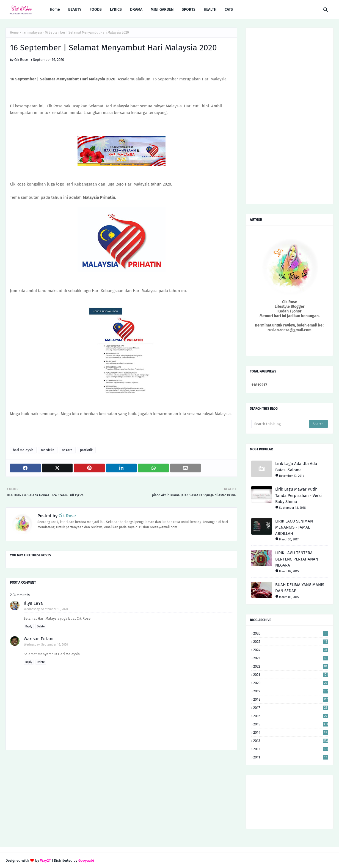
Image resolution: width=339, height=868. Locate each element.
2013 (290, 741)
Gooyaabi (86, 860)
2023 (290, 658)
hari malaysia (32, 32)
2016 (290, 716)
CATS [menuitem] (229, 9)
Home (14, 32)
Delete (41, 627)
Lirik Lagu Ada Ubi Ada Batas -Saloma (296, 467)
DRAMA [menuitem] (136, 9)
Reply (29, 627)
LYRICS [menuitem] (116, 9)
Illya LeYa (33, 603)
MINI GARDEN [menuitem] (162, 9)
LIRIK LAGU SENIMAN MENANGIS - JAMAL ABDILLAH (294, 527)
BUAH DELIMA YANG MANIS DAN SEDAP (300, 588)
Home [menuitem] (55, 9)
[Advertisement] (121, 798)
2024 (290, 650)
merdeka (48, 450)
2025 (290, 642)
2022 (290, 666)
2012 (290, 749)
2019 (290, 691)
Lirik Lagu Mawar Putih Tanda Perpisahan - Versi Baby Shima (298, 495)
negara (67, 450)
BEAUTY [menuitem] (75, 9)
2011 (290, 757)
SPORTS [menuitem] (189, 9)
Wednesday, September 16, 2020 (46, 609)
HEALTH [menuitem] (210, 9)
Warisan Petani (39, 639)
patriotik (86, 450)
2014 (290, 732)
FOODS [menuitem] (96, 9)
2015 (290, 724)
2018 (290, 699)
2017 (290, 708)
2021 (290, 675)
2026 (290, 633)
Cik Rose (21, 60)
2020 (290, 683)
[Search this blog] (280, 424)
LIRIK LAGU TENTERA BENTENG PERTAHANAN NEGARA (297, 559)
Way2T (46, 860)
